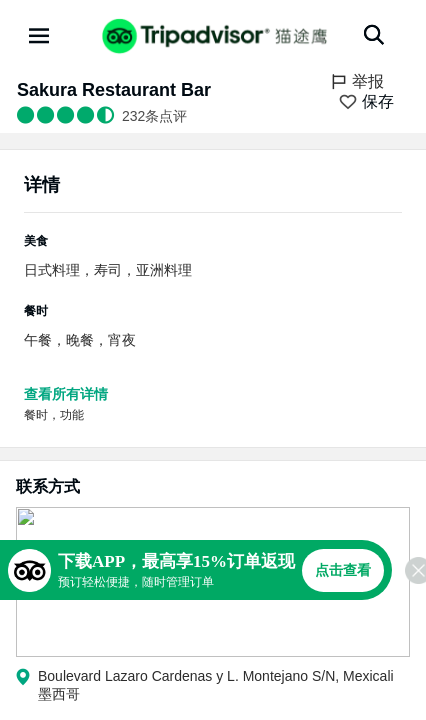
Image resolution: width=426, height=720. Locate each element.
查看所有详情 (66, 394)
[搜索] (374, 35)
